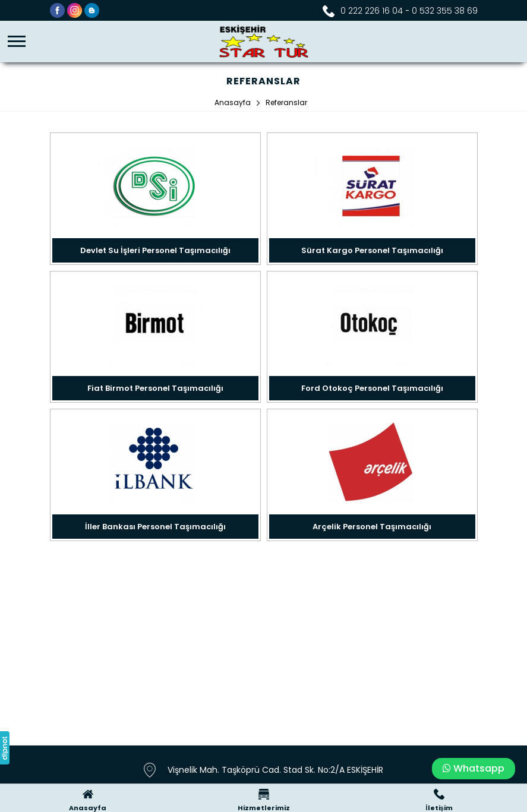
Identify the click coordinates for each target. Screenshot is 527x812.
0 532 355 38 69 (445, 11)
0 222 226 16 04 (372, 11)
